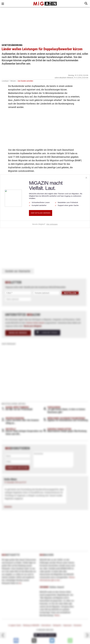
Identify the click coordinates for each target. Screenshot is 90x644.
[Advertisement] (45, 25)
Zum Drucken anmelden (25, 81)
